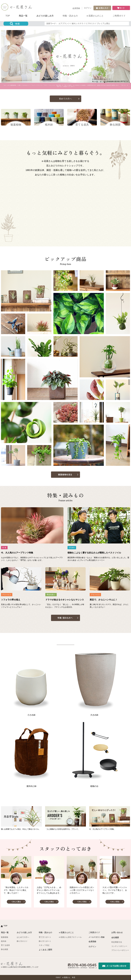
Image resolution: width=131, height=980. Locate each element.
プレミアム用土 (103, 23)
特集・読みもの (70, 16)
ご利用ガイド (119, 16)
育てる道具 (5, 945)
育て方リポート (45, 937)
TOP (8, 16)
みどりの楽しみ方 (45, 16)
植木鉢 (4, 941)
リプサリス (90, 23)
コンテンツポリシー (119, 946)
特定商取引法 (117, 942)
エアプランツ (64, 23)
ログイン (88, 8)
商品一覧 (23, 16)
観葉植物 (5, 937)
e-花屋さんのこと (95, 16)
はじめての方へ (23, 937)
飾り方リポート (45, 941)
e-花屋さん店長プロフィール (70, 937)
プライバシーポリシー (120, 950)
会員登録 (76, 8)
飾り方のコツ (22, 941)
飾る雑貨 (5, 949)
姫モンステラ (78, 23)
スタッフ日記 (44, 945)
